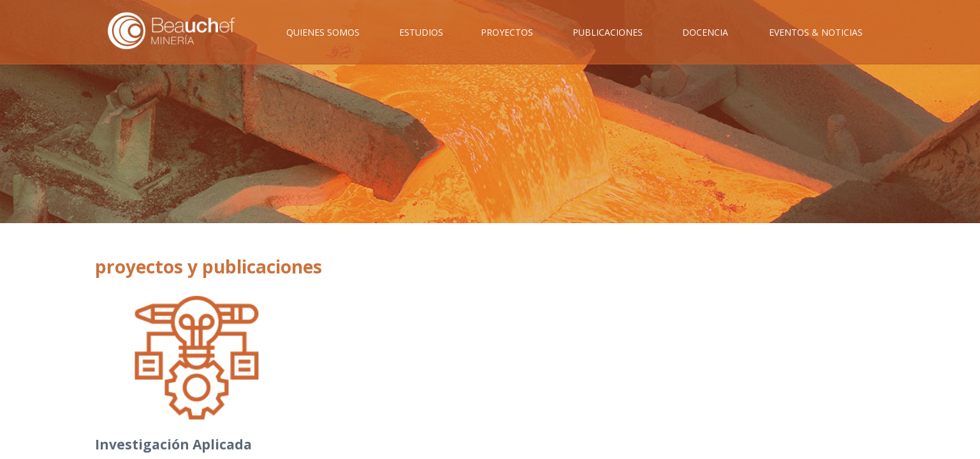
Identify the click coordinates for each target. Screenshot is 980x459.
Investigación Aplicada (173, 444)
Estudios (421, 32)
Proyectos (507, 32)
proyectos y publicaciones (208, 266)
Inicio (180, 45)
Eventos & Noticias (816, 32)
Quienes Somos (323, 32)
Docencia (705, 32)
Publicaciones (608, 32)
